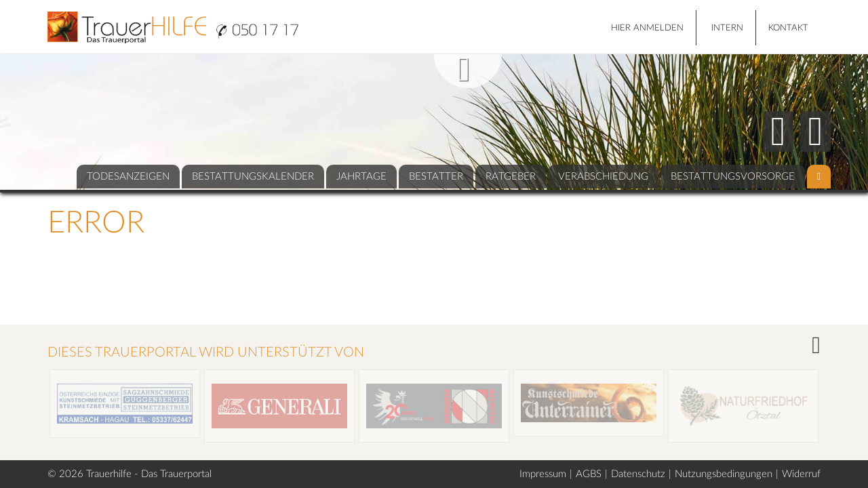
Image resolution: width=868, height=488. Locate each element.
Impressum (543, 474)
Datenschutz (638, 474)
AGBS (589, 474)
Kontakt (788, 28)
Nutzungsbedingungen (724, 474)
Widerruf (801, 474)
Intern (727, 28)
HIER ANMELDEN (647, 28)
